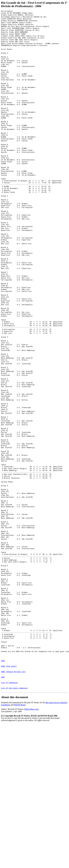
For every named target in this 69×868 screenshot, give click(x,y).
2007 (3, 809)
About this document (15, 831)
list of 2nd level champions (14, 822)
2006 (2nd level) (9, 797)
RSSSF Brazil (20, 839)
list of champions (9, 816)
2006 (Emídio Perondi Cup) (13, 803)
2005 (3, 791)
